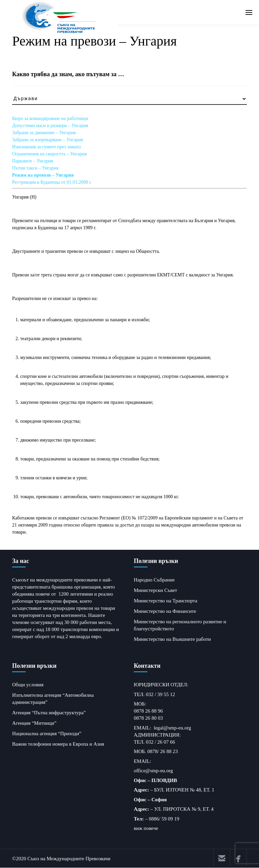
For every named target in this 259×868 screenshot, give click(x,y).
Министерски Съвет (155, 590)
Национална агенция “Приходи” (47, 734)
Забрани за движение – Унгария (44, 133)
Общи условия (28, 685)
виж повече (146, 828)
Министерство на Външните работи (172, 639)
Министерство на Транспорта (166, 601)
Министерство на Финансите (165, 611)
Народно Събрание (154, 580)
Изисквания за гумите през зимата (47, 147)
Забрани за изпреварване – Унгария (48, 140)
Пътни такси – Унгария (35, 168)
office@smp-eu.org (153, 771)
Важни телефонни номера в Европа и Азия (58, 744)
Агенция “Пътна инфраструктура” (49, 713)
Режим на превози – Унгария (43, 175)
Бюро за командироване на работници (50, 118)
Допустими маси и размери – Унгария (50, 126)
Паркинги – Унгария (33, 161)
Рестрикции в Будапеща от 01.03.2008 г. (52, 182)
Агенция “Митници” (34, 723)
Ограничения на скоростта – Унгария (49, 154)
